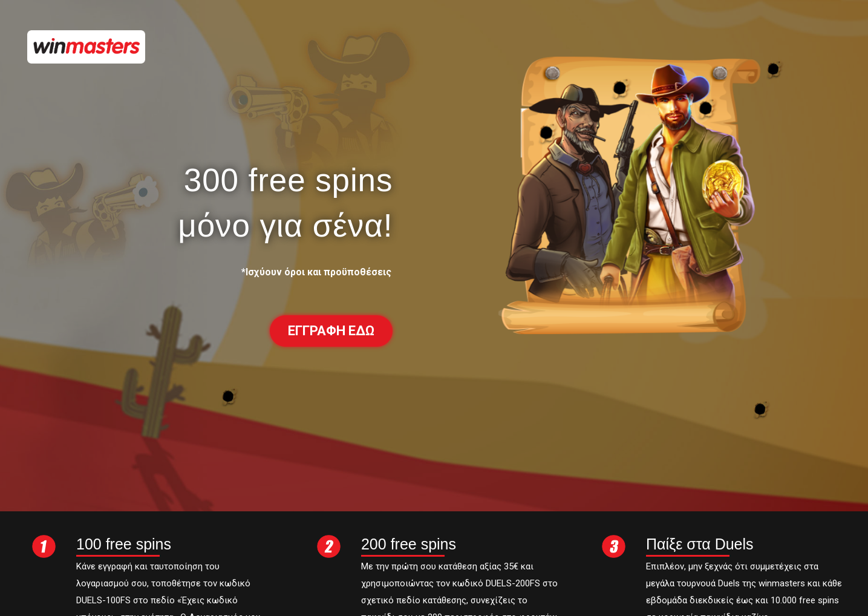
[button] (331, 331)
